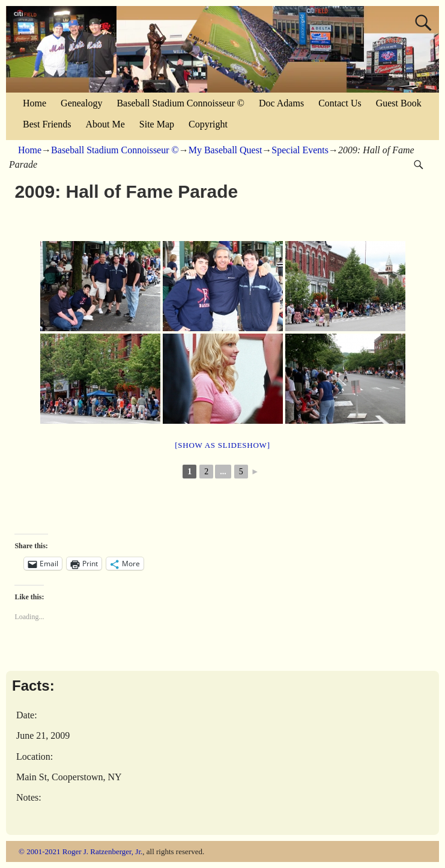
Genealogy (81, 103)
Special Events (300, 150)
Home (35, 103)
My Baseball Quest (226, 150)
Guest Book (399, 103)
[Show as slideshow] (222, 445)
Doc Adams (281, 103)
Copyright (208, 124)
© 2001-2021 (39, 851)
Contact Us (340, 103)
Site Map (157, 124)
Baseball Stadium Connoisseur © (180, 103)
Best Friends (47, 124)
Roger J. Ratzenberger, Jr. (103, 851)
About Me (105, 124)
